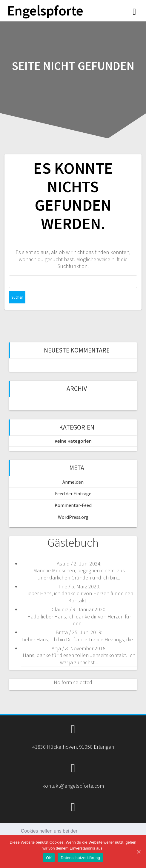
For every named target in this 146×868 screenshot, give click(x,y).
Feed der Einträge (73, 493)
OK (49, 858)
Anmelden (73, 482)
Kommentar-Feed (73, 505)
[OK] (139, 852)
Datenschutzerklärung (80, 858)
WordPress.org (73, 517)
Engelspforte (45, 11)
